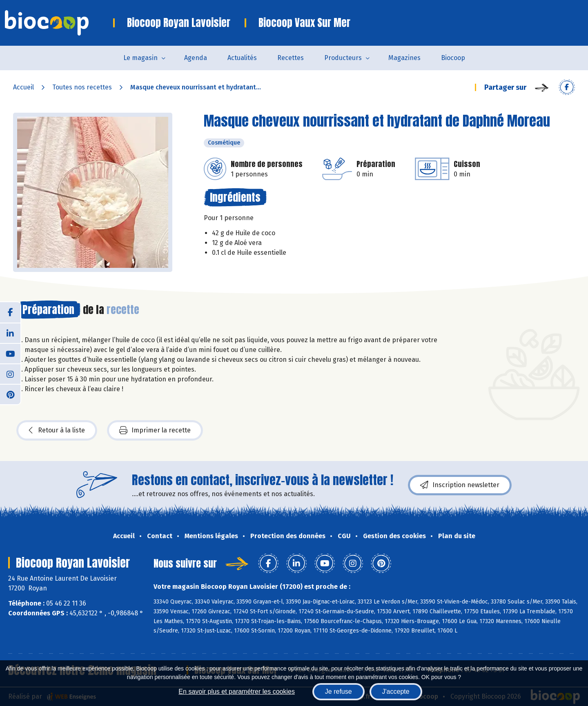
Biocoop (453, 58)
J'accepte (396, 692)
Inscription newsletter (460, 485)
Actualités (242, 58)
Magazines (404, 58)
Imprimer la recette (155, 430)
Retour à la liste (57, 430)
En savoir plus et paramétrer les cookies (237, 692)
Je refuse (339, 692)
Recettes (291, 58)
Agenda (196, 58)
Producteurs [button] (343, 58)
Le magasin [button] (140, 58)
